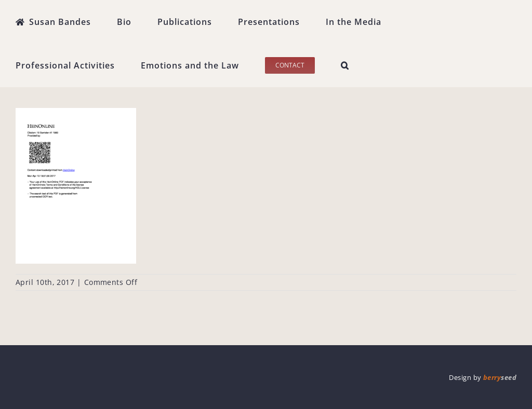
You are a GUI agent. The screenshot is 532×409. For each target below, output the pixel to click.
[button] (345, 65)
